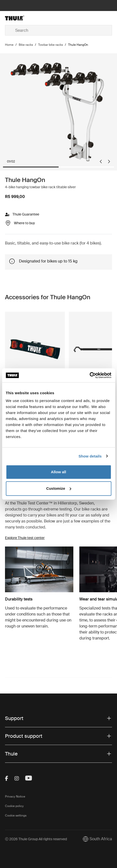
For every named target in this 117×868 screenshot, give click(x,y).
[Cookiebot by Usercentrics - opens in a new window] (89, 375)
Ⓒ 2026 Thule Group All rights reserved (36, 839)
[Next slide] (109, 161)
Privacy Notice (15, 796)
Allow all (58, 472)
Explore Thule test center (25, 538)
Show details (90, 456)
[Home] (23, 18)
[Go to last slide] (101, 161)
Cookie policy (14, 806)
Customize (59, 488)
